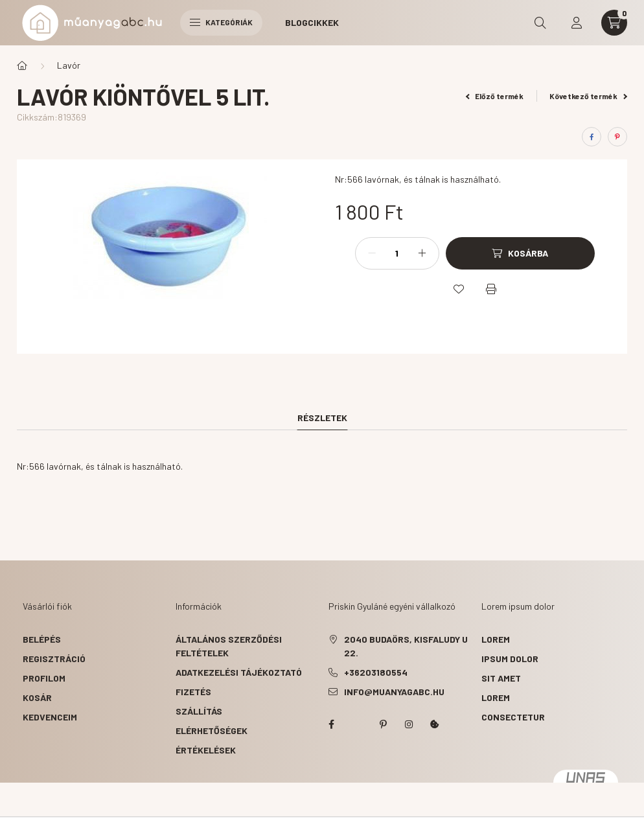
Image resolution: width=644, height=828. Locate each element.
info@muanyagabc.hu (394, 692)
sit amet (501, 678)
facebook (331, 724)
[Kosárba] (520, 253)
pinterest (383, 724)
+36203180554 (376, 672)
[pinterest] (617, 137)
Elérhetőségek (212, 730)
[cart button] (614, 23)
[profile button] (577, 23)
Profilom (44, 678)
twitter (357, 724)
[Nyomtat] (491, 289)
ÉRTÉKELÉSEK (206, 750)
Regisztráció (54, 659)
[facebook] (592, 137)
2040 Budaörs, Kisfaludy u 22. (406, 646)
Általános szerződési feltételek (229, 646)
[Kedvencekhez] (459, 289)
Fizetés (193, 692)
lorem (496, 639)
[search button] (540, 23)
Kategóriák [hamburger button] (221, 22)
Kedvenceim (50, 717)
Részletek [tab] (322, 418)
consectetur (513, 717)
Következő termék (588, 96)
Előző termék (495, 96)
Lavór (69, 65)
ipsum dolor (510, 659)
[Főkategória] (22, 65)
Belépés (42, 639)
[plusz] (422, 253)
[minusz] (372, 253)
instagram (409, 724)
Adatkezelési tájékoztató (239, 672)
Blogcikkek (312, 22)
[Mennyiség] (397, 253)
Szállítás (199, 711)
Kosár (37, 697)
